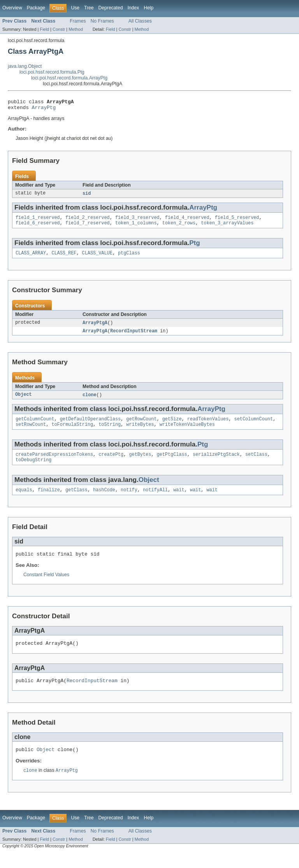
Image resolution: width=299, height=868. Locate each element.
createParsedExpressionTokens (54, 463)
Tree (89, 8)
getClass (77, 500)
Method (76, 29)
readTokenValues (208, 426)
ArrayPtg (44, 109)
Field (44, 29)
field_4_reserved (187, 221)
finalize (49, 500)
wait (179, 500)
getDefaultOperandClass (90, 426)
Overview (12, 8)
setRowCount (31, 432)
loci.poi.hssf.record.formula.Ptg (52, 72)
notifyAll (155, 500)
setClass (256, 463)
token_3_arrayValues (227, 227)
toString (110, 432)
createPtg (111, 463)
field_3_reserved (137, 221)
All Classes (140, 21)
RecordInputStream (134, 337)
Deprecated (111, 8)
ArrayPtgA (95, 328)
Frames (78, 21)
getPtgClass (172, 463)
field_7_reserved (88, 227)
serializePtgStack (216, 463)
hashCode (104, 500)
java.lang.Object (25, 66)
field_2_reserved (88, 221)
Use (75, 8)
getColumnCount (35, 426)
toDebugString (33, 469)
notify (129, 500)
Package (36, 8)
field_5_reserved (237, 221)
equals (24, 500)
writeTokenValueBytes (187, 432)
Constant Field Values (46, 586)
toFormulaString (72, 432)
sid (87, 196)
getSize (172, 426)
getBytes (140, 463)
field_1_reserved (38, 221)
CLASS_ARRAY (31, 258)
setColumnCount (253, 426)
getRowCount (141, 426)
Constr (59, 29)
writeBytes (140, 432)
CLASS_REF (64, 258)
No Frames (102, 21)
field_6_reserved (38, 227)
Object (24, 401)
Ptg (194, 247)
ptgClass (129, 258)
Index (133, 8)
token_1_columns (136, 227)
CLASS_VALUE (97, 258)
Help (149, 8)
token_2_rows (179, 227)
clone (90, 401)
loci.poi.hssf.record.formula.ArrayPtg (69, 78)
